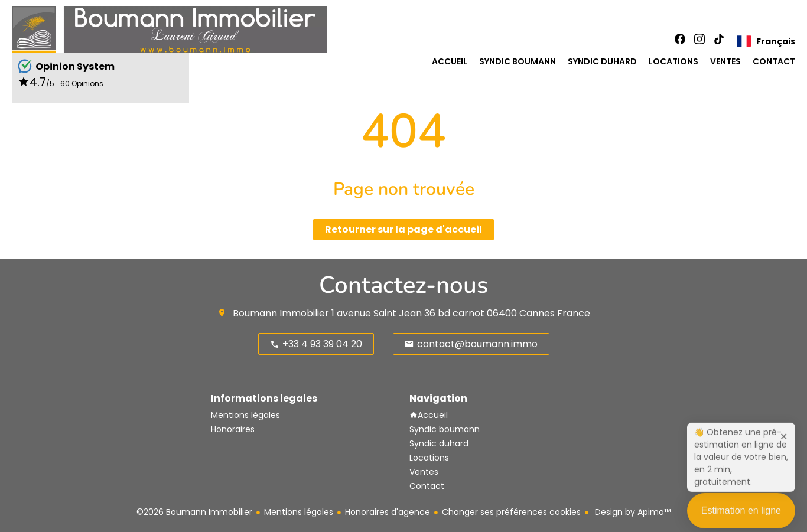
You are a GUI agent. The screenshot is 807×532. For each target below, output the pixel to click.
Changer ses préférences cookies (511, 512)
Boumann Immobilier (281, 313)
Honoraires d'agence (388, 512)
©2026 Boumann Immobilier (194, 512)
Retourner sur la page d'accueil (403, 229)
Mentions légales (299, 512)
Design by (632, 512)
